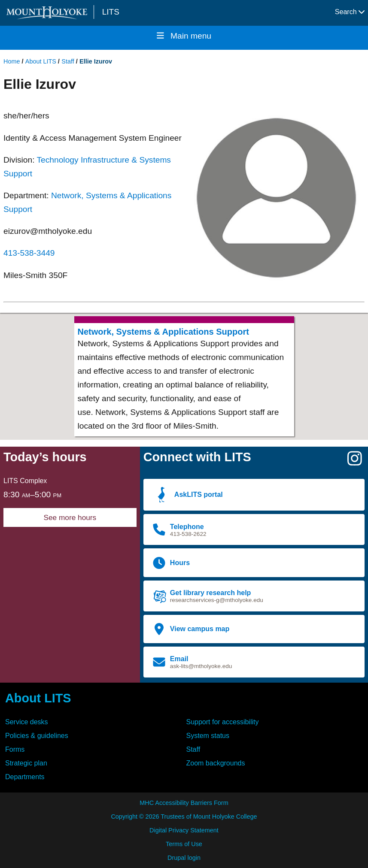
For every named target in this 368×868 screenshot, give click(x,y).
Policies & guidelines (37, 736)
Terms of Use (184, 844)
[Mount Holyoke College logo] (49, 13)
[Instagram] (355, 462)
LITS (111, 12)
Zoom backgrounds (216, 763)
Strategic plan (26, 763)
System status (208, 736)
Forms (15, 749)
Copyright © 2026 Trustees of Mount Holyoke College (184, 817)
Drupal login (184, 858)
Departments (25, 777)
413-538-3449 (29, 253)
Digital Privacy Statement (184, 830)
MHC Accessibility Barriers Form (184, 803)
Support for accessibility (223, 722)
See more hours (70, 517)
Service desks (27, 722)
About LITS (41, 61)
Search (350, 12)
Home (12, 61)
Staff (68, 61)
